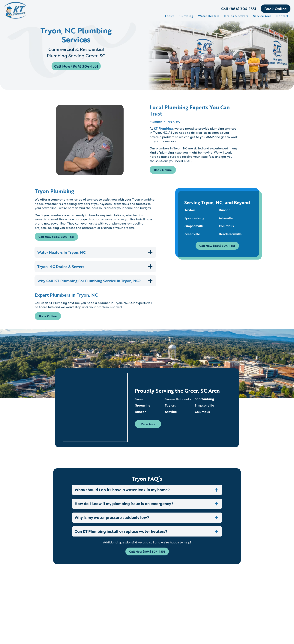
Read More (73, 624)
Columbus (226, 226)
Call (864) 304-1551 (238, 9)
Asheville (226, 218)
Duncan (225, 210)
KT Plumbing (163, 128)
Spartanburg (194, 218)
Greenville (192, 234)
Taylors (190, 210)
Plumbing (186, 16)
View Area (148, 427)
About (169, 16)
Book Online (275, 9)
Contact (282, 16)
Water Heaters (208, 16)
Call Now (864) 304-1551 (76, 67)
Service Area (262, 16)
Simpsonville (194, 226)
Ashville (171, 415)
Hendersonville (230, 234)
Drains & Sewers (236, 16)
